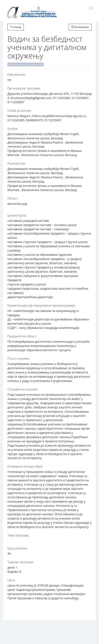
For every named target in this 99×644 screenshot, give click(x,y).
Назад (16, 27)
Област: (13, 198)
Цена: (11, 580)
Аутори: (13, 129)
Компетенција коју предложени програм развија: (42, 305)
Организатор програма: (24, 88)
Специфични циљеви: (23, 389)
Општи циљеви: (19, 358)
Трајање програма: (21, 562)
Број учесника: (18, 548)
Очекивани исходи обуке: (25, 466)
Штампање (80, 27)
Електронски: (17, 75)
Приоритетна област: (22, 336)
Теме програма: (18, 535)
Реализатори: (17, 163)
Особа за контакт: (20, 111)
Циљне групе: (17, 215)
